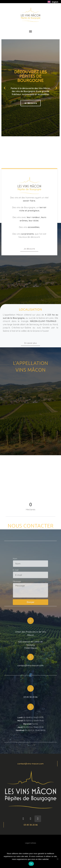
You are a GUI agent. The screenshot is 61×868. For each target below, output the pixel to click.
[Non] (57, 859)
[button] (31, 31)
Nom (15, 574)
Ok (31, 864)
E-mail (16, 586)
